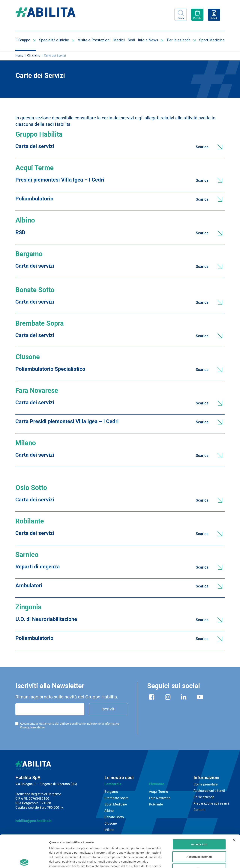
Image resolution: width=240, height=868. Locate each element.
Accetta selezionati (199, 823)
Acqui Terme (159, 792)
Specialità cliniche (54, 40)
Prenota (197, 18)
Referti (214, 18)
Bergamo (111, 792)
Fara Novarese (160, 798)
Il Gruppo (23, 40)
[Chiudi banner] (234, 807)
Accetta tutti (199, 811)
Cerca (181, 18)
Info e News (148, 40)
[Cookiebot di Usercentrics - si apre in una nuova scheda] (24, 861)
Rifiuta (199, 835)
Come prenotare (206, 784)
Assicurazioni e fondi (209, 791)
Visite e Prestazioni (94, 40)
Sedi (131, 40)
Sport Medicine (212, 40)
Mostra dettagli (197, 861)
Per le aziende (179, 40)
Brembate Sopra (116, 798)
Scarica (202, 147)
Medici (119, 40)
